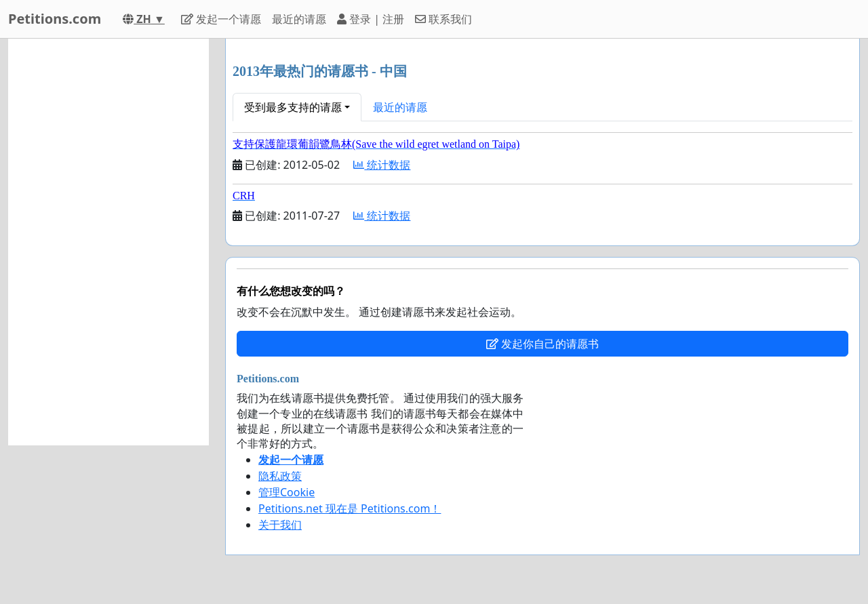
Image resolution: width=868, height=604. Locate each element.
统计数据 (382, 165)
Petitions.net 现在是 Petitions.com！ (350, 508)
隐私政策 (280, 476)
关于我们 (280, 525)
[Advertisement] (108, 242)
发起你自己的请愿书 (542, 344)
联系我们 (443, 19)
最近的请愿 (299, 19)
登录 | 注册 (371, 19)
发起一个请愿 (221, 19)
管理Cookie (287, 492)
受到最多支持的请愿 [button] (293, 107)
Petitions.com (55, 19)
